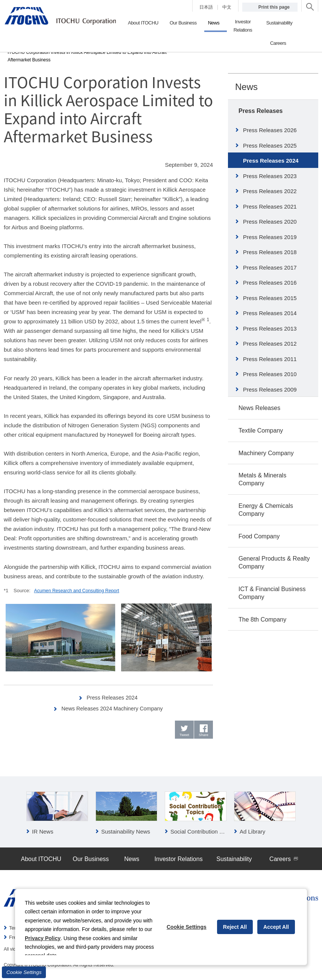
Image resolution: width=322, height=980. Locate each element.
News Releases (259, 408)
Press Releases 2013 (270, 328)
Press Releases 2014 (270, 313)
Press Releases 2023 (270, 176)
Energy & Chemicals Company (266, 510)
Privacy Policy (43, 938)
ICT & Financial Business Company (272, 593)
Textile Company (261, 431)
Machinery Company (266, 453)
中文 (227, 7)
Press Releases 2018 (270, 252)
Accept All (276, 927)
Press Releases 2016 (270, 283)
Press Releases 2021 (270, 207)
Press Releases (260, 111)
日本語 (206, 7)
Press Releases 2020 (270, 222)
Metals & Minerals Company (262, 479)
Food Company (259, 536)
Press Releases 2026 (270, 130)
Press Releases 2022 (270, 191)
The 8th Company (262, 620)
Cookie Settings (24, 972)
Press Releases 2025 (270, 146)
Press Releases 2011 (270, 359)
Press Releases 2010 (270, 374)
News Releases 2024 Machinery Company (112, 708)
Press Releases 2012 (270, 344)
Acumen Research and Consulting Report (79, 591)
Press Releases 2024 (112, 697)
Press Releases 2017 (270, 267)
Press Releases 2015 (270, 298)
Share (204, 736)
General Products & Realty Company (274, 562)
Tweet (185, 736)
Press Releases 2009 (270, 389)
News (246, 87)
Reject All (235, 927)
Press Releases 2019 (270, 237)
